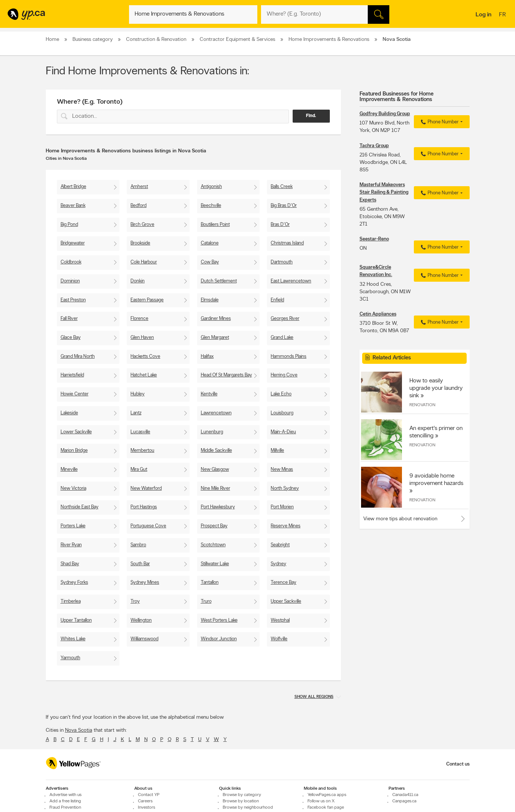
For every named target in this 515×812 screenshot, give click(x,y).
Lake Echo (281, 394)
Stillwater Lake (215, 564)
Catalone (210, 243)
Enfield (277, 300)
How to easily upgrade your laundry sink (436, 388)
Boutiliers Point (215, 225)
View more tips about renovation (400, 519)
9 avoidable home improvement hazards (436, 480)
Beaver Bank (73, 206)
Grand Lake (282, 338)
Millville (277, 451)
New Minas (282, 470)
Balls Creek (282, 187)
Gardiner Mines (216, 319)
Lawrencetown (216, 413)
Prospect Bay (214, 526)
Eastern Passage (147, 300)
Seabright (280, 545)
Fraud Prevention (65, 808)
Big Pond (69, 225)
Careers (145, 801)
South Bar (140, 564)
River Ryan (71, 545)
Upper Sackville (286, 601)
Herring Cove (284, 375)
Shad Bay (70, 564)
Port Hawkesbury (218, 507)
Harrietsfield (72, 375)
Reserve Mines (286, 526)
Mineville (69, 470)
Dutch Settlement (219, 281)
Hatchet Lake (144, 375)
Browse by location (241, 801)
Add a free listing (65, 801)
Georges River (285, 319)
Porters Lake (73, 526)
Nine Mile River (215, 489)
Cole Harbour (144, 262)
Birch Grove (142, 225)
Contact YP (149, 795)
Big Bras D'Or (284, 206)
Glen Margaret (215, 338)
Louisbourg (282, 413)
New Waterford (146, 489)
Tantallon (210, 583)
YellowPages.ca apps (327, 795)
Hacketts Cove (145, 357)
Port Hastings (144, 507)
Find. (311, 116)
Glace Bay (71, 338)
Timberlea (71, 601)
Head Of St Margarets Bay (226, 375)
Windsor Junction (219, 639)
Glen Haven (142, 338)
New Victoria (73, 489)
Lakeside (69, 413)
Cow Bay (210, 262)
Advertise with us (65, 795)
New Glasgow (215, 470)
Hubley (138, 394)
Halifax (207, 357)
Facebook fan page (326, 808)
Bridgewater (73, 243)
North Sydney (285, 489)
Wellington (141, 620)
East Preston (73, 300)
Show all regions (314, 697)
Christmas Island (287, 243)
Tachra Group (374, 146)
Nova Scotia (79, 730)
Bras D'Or (280, 225)
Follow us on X (321, 801)
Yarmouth (70, 658)
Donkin (138, 281)
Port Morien (282, 507)
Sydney (279, 564)
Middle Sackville (216, 451)
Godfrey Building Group (385, 114)
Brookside (140, 243)
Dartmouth (282, 262)
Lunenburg (212, 432)
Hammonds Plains (289, 357)
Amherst (139, 187)
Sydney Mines (145, 583)
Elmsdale (210, 300)
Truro (206, 601)
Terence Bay (284, 583)
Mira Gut (139, 470)
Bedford (139, 206)
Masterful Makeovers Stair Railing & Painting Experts (384, 192)
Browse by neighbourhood (248, 808)
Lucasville (140, 432)
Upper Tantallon (76, 620)
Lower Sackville (76, 432)
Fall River (69, 319)
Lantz (136, 413)
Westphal (280, 620)
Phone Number (439, 122)
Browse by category (242, 795)
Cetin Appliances (378, 314)
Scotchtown (213, 545)
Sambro (138, 545)
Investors (147, 808)
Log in (484, 15)
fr (503, 15)
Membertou (142, 451)
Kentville (209, 394)
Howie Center (75, 394)
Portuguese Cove (148, 526)
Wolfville (279, 639)
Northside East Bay (80, 507)
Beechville (211, 206)
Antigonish (211, 187)
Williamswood (144, 639)
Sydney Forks (74, 583)
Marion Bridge (74, 451)
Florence (139, 319)
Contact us (458, 764)
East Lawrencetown (291, 281)
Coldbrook (71, 262)
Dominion (70, 281)
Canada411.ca (405, 795)
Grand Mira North (78, 357)
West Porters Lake (219, 620)
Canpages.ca (404, 801)
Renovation (422, 405)
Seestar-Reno (374, 239)
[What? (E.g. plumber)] (193, 14)
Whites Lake (73, 639)
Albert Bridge (73, 187)
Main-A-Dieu (283, 432)
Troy (135, 601)
